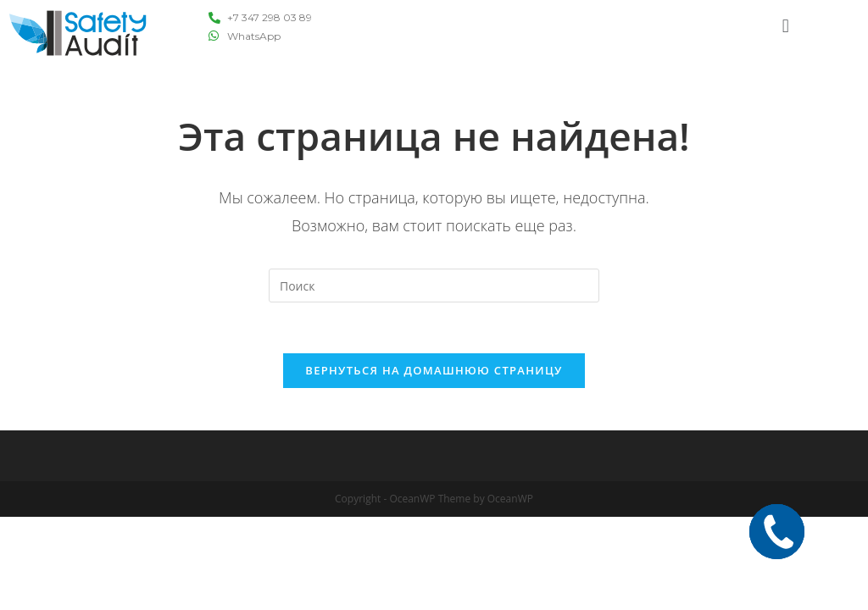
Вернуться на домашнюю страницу (434, 370)
